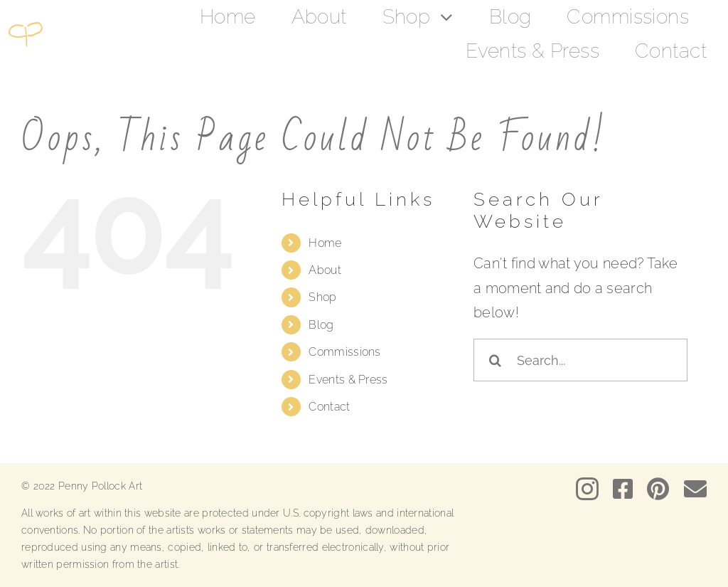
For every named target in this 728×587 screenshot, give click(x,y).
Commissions (344, 352)
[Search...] (580, 360)
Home (325, 243)
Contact (329, 407)
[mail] (695, 489)
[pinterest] (658, 489)
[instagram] (587, 489)
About (325, 270)
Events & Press (348, 380)
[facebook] (623, 489)
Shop (322, 297)
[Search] (495, 360)
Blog (321, 325)
